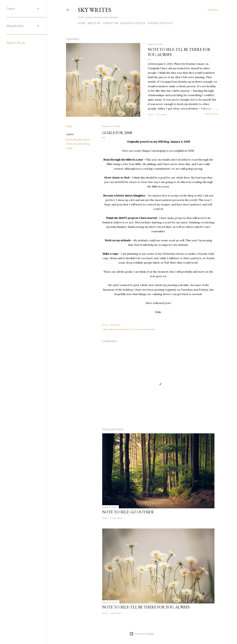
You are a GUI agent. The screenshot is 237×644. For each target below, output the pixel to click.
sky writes (95, 10)
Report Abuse (16, 43)
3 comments (116, 518)
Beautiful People (133, 23)
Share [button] (151, 114)
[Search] (213, 10)
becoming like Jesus (78, 140)
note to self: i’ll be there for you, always (146, 607)
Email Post (115, 325)
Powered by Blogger (142, 634)
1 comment (161, 114)
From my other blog (78, 144)
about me (94, 23)
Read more (211, 114)
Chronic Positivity (160, 23)
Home (82, 23)
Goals (69, 148)
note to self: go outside (128, 512)
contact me (111, 23)
